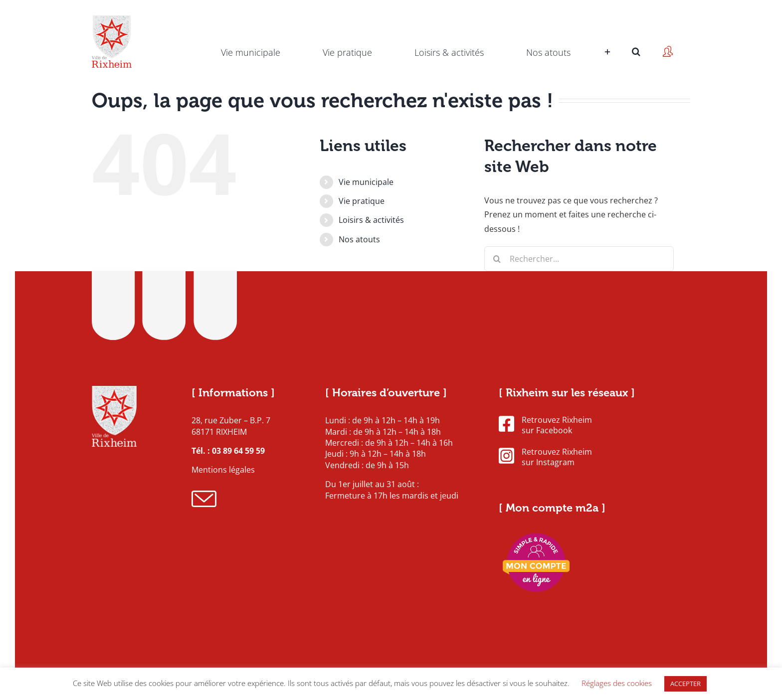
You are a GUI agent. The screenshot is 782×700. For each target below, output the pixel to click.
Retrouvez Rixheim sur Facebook (545, 425)
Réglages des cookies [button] (617, 683)
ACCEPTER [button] (685, 684)
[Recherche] (497, 259)
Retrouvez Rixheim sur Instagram (545, 457)
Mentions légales (223, 470)
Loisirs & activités (371, 220)
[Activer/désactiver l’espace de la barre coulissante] (606, 37)
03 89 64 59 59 (238, 451)
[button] (636, 37)
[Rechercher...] (579, 259)
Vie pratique (362, 201)
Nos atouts (359, 239)
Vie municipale (366, 182)
